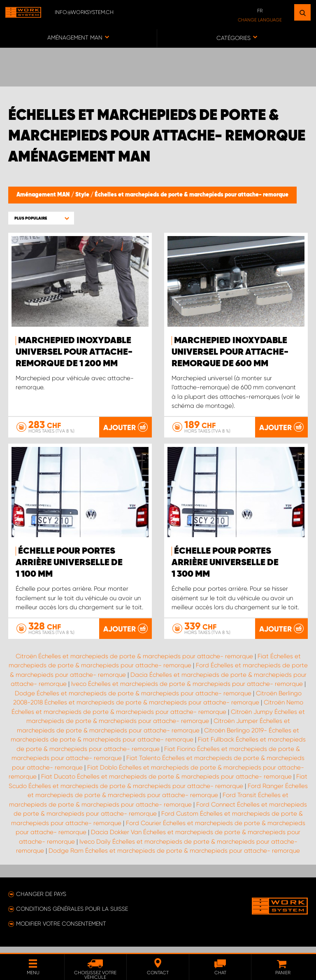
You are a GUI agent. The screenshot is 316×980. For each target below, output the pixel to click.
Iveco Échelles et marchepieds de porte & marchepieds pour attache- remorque (187, 693)
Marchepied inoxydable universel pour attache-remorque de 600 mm (230, 352)
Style (83, 195)
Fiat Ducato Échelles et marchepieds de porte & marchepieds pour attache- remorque (166, 786)
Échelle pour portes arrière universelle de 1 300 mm (225, 563)
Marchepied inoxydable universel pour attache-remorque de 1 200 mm (74, 352)
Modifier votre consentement (61, 933)
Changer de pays (41, 903)
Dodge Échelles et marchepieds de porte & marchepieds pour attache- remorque (133, 703)
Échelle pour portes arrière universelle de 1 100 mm (69, 563)
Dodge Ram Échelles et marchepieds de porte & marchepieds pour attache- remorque (174, 860)
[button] (41, 218)
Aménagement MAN (44, 195)
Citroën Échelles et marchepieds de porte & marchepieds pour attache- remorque (134, 666)
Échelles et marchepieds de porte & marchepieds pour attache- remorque (192, 195)
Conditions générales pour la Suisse (72, 918)
